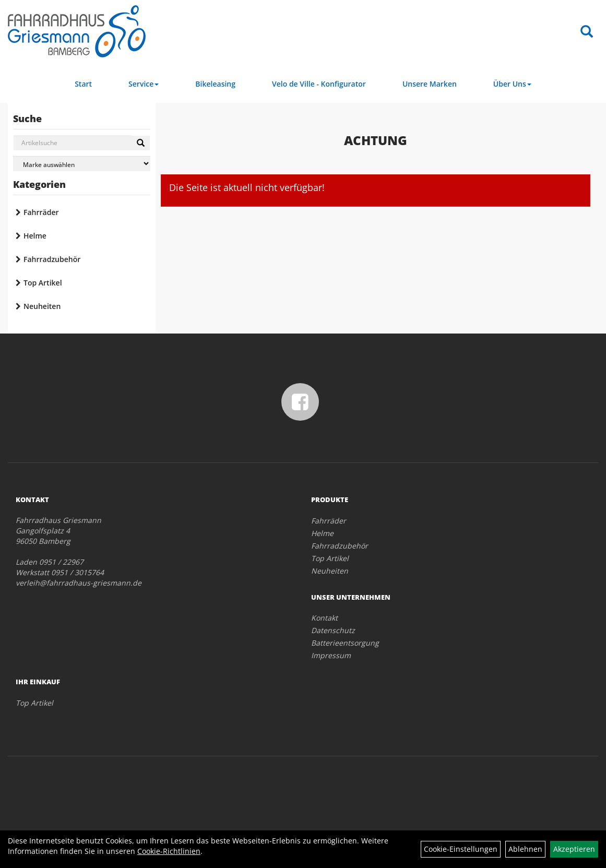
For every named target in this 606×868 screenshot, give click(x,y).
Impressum (331, 655)
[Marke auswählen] (82, 164)
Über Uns (512, 84)
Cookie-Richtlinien (169, 851)
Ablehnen (525, 849)
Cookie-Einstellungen (461, 849)
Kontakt (324, 618)
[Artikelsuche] (587, 32)
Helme (35, 236)
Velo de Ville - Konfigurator (319, 84)
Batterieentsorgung (345, 643)
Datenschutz (333, 630)
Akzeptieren (574, 849)
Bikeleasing (215, 84)
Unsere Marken (430, 84)
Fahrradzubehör (52, 259)
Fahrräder (41, 212)
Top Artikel (43, 283)
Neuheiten (42, 306)
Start (83, 84)
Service (144, 84)
